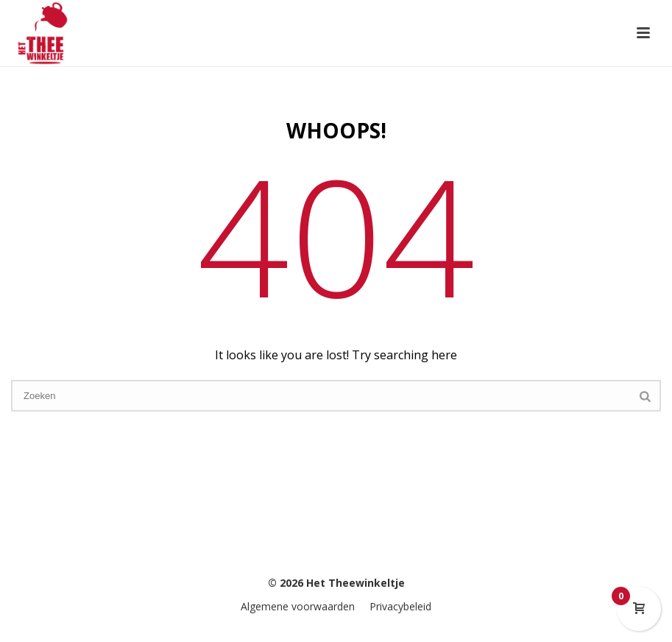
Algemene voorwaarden (298, 606)
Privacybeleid (400, 606)
